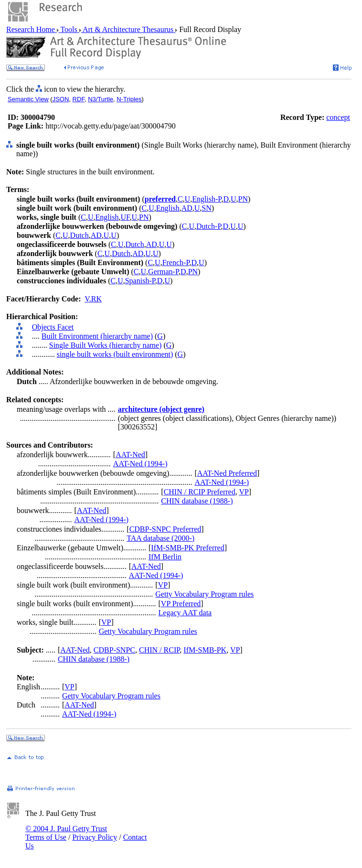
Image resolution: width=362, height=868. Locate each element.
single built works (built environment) (115, 354)
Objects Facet (53, 327)
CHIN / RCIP (159, 650)
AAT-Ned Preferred (227, 473)
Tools (69, 29)
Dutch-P (209, 226)
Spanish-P (140, 281)
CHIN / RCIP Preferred (200, 492)
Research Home (32, 29)
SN (206, 208)
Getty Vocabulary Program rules (204, 594)
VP (244, 492)
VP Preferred (181, 604)
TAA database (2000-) (160, 538)
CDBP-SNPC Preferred (165, 529)
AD (187, 208)
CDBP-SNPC (114, 650)
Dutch (80, 235)
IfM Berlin (165, 557)
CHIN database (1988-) (197, 501)
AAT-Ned (130, 455)
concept (338, 117)
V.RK (93, 299)
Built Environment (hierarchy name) (97, 336)
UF (125, 217)
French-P (176, 263)
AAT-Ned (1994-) (140, 464)
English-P (207, 199)
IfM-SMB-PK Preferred (187, 548)
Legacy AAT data (185, 613)
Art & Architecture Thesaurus (128, 29)
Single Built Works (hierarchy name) (106, 345)
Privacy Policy (95, 837)
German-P (163, 272)
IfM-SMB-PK (205, 650)
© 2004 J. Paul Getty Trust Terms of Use (66, 833)
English (168, 208)
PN (243, 199)
